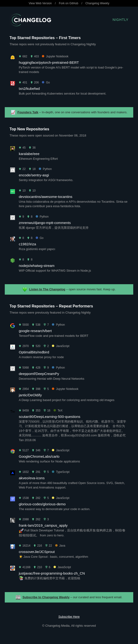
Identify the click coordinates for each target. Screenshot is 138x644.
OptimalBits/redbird (34, 352)
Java (60, 546)
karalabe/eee (29, 154)
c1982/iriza (27, 244)
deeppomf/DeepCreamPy (39, 374)
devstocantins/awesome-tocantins (46, 197)
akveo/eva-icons (32, 478)
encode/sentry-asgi (34, 175)
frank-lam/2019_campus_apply (43, 525)
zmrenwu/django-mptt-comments (45, 223)
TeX (58, 411)
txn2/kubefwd (29, 89)
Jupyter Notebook (55, 56)
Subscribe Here (69, 617)
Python (45, 169)
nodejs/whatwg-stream (37, 266)
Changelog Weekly (97, 3)
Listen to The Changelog (47, 289)
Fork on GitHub (69, 3)
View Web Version (40, 3)
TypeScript (61, 472)
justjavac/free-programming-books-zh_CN (52, 573)
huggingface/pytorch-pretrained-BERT (49, 62)
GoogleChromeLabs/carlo (39, 456)
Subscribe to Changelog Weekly (46, 597)
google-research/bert (35, 331)
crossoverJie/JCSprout (37, 552)
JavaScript (61, 346)
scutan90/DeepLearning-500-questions (50, 417)
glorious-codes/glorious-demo (42, 504)
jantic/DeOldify (30, 395)
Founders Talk (28, 112)
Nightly (121, 20)
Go (46, 82)
